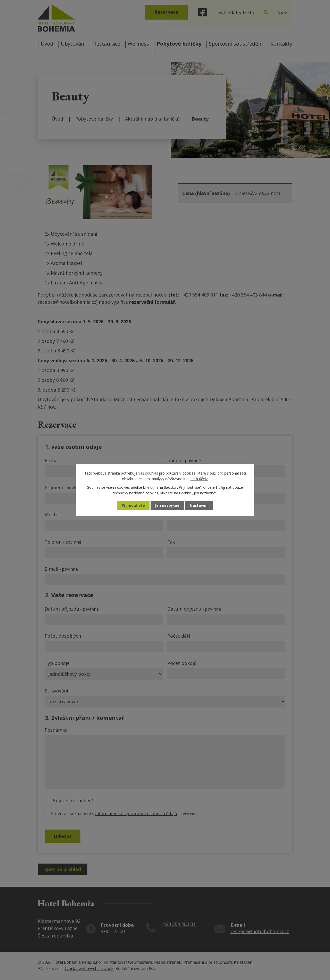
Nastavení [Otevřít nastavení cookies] (199, 506)
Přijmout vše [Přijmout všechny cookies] (133, 506)
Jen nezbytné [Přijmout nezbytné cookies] (167, 506)
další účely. (199, 479)
